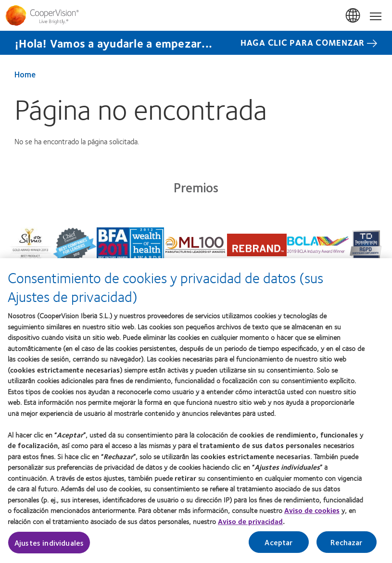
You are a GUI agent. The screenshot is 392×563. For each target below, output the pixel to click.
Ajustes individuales (49, 546)
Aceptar (278, 546)
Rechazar (346, 546)
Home (25, 74)
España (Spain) (354, 16)
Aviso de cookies (312, 514)
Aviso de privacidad (250, 525)
